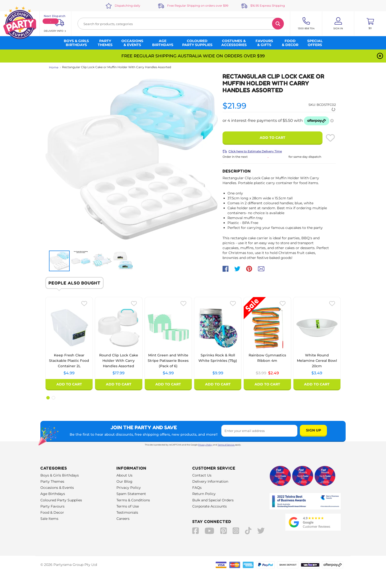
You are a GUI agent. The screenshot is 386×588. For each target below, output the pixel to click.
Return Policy (204, 494)
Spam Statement (131, 494)
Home (54, 67)
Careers (123, 519)
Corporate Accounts (209, 506)
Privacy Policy (205, 445)
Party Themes (52, 481)
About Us (124, 475)
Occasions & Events (57, 488)
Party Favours (52, 506)
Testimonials (127, 512)
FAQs (197, 488)
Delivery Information (210, 481)
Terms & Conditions (133, 500)
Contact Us (202, 475)
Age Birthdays (53, 494)
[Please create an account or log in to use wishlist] (330, 138)
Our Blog (124, 481)
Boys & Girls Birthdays (60, 475)
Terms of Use (128, 506)
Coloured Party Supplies (61, 500)
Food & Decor (52, 512)
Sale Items (49, 519)
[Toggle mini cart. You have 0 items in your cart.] (370, 24)
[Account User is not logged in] (338, 24)
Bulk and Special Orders (213, 500)
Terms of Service (226, 445)
